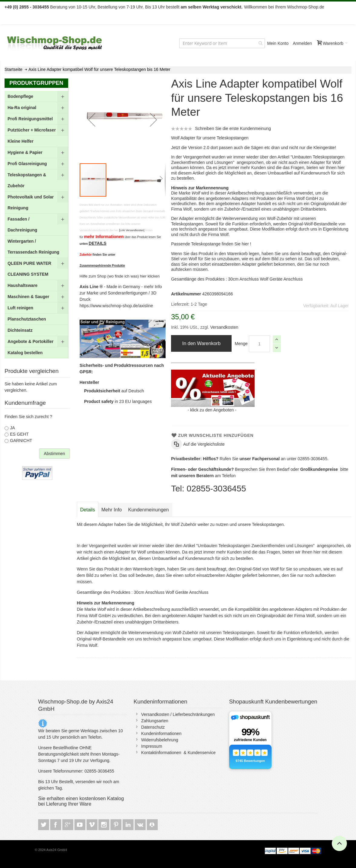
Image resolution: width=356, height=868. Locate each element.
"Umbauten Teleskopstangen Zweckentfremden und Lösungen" (256, 546)
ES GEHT (19, 434)
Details (88, 510)
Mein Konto (278, 43)
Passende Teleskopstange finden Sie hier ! (211, 244)
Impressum (152, 746)
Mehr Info (112, 510)
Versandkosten (224, 327)
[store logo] (55, 43)
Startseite (13, 69)
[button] (92, 120)
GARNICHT (21, 441)
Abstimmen (54, 454)
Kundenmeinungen (148, 510)
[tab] (88, 510)
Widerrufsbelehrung (160, 740)
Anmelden (302, 43)
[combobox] (222, 43)
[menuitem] (36, 96)
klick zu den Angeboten (212, 410)
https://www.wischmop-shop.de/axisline (116, 306)
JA (12, 428)
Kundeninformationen (161, 733)
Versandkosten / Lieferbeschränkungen (178, 714)
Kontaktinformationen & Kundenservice (178, 753)
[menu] (36, 225)
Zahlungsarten (155, 721)
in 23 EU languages (118, 401)
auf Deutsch (114, 391)
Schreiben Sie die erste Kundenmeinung (233, 128)
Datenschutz (153, 727)
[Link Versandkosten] (132, 230)
